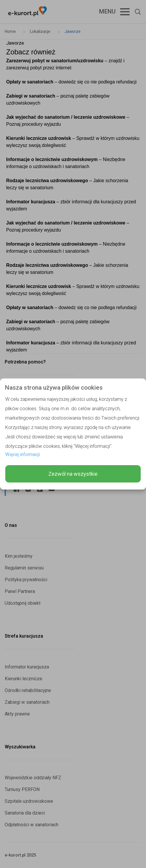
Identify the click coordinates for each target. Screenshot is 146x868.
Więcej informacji (23, 454)
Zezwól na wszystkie (73, 474)
